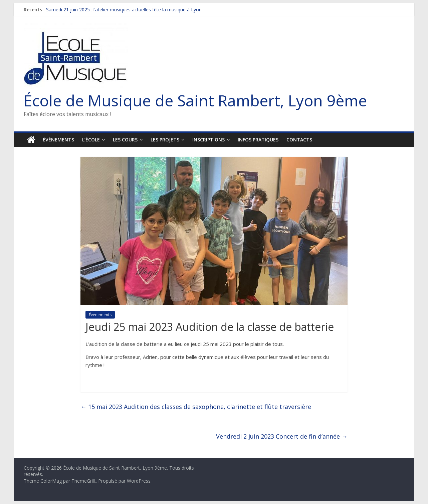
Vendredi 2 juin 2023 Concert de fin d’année (282, 436)
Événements (58, 140)
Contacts (299, 140)
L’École (91, 140)
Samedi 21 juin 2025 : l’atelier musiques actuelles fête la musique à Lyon (124, 10)
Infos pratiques (258, 140)
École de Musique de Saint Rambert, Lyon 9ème (195, 100)
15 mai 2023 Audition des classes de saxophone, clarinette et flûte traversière (196, 407)
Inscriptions (208, 140)
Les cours (125, 140)
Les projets (165, 140)
